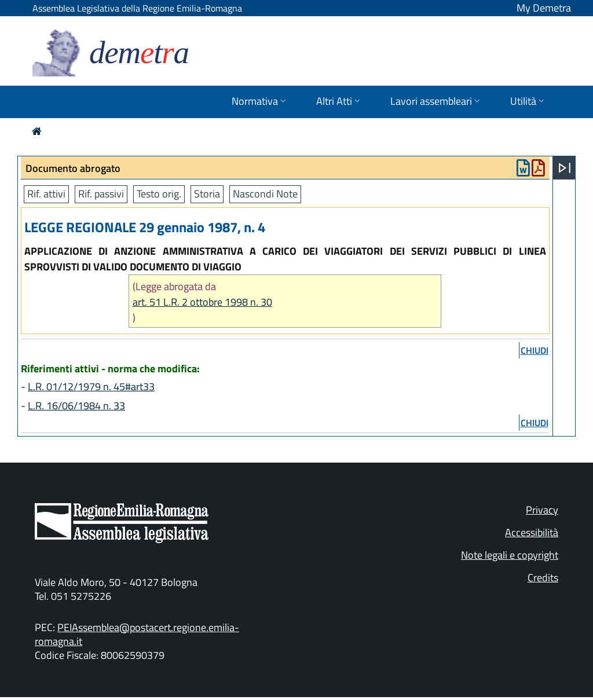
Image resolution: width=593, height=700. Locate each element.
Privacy (542, 510)
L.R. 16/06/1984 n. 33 (76, 406)
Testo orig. (159, 194)
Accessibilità (532, 532)
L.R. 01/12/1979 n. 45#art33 (91, 386)
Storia (207, 194)
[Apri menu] (565, 168)
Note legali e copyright (510, 555)
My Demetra (544, 8)
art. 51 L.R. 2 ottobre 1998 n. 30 (202, 302)
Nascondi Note (265, 194)
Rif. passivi (101, 194)
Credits (543, 578)
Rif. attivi (46, 194)
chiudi (535, 350)
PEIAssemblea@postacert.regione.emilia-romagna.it (137, 634)
